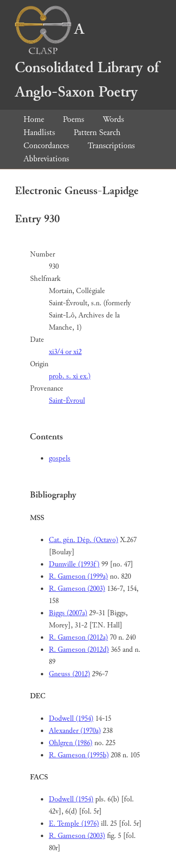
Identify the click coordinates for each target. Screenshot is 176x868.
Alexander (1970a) (75, 731)
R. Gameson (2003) (77, 589)
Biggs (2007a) (68, 613)
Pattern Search (97, 132)
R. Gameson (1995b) (79, 755)
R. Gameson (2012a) (78, 638)
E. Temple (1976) (74, 824)
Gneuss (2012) (69, 674)
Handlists (39, 132)
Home (34, 119)
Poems (73, 119)
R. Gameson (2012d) (79, 650)
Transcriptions (111, 146)
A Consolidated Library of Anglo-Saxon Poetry (87, 61)
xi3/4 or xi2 (65, 352)
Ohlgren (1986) (71, 743)
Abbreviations (46, 159)
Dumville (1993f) (74, 564)
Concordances (46, 146)
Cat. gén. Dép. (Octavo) (84, 540)
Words (113, 119)
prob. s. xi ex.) (70, 376)
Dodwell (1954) (71, 719)
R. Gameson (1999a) (78, 577)
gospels (60, 458)
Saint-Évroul (67, 401)
